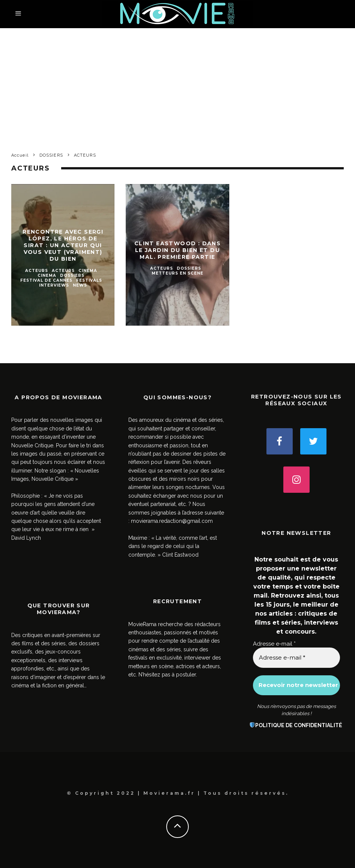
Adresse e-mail (274, 644)
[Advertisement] (177, 85)
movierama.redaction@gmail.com (172, 521)
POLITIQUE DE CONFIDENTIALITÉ (299, 725)
